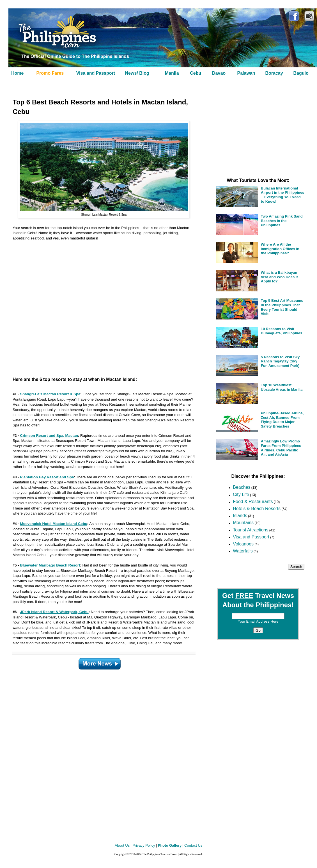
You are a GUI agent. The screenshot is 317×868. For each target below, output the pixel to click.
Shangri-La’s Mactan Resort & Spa (50, 394)
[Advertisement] (97, 306)
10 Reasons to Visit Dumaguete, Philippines (282, 331)
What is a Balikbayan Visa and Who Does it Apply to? (279, 277)
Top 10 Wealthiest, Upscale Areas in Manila (282, 387)
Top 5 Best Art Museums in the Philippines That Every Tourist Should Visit (282, 307)
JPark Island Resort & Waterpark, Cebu (54, 612)
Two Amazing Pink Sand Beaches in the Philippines (282, 221)
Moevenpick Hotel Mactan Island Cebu (54, 524)
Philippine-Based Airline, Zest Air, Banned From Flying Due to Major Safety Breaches (282, 420)
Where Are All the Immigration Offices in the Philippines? (280, 249)
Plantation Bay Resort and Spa (47, 477)
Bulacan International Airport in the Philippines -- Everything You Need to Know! (283, 195)
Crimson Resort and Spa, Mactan (49, 436)
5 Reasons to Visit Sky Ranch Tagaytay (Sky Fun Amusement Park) (280, 361)
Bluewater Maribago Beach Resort (50, 565)
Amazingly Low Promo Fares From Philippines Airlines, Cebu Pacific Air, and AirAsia (281, 448)
